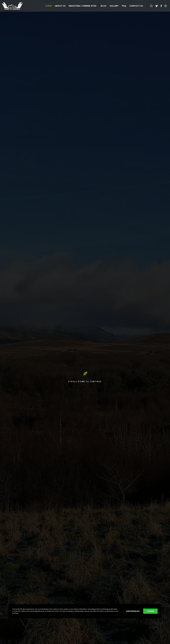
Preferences (133, 611)
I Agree (150, 611)
